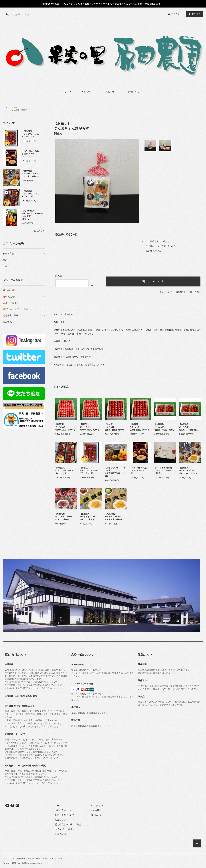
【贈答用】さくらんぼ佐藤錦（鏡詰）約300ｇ (115, 427)
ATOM (64, 834)
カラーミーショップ (10, 858)
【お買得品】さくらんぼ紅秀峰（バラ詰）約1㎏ (189, 427)
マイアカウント (96, 806)
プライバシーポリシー (66, 829)
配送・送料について (65, 815)
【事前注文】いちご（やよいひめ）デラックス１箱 (31, 134)
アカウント (177, 14)
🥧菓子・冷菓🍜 (20, 110)
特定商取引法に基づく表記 (188, 292)
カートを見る (95, 810)
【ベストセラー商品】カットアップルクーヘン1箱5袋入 (164, 470)
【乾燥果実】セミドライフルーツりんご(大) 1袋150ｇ (31, 174)
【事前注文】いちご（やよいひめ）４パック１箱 (31, 194)
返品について (166, 292)
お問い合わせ (134, 92)
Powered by (23, 863)
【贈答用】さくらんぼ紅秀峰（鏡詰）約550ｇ (90, 427)
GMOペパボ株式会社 (42, 858)
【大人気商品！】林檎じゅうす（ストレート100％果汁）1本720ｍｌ (33, 215)
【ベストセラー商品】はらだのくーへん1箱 (31, 154)
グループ (112, 92)
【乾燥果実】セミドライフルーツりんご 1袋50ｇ (88, 517)
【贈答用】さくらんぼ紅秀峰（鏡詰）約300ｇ (139, 427)
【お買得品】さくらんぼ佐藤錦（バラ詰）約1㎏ (164, 427)
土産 (15, 108)
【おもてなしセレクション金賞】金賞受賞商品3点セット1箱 (115, 472)
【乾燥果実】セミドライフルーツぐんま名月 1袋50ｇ (114, 517)
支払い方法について (65, 810)
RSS (57, 834)
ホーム (68, 92)
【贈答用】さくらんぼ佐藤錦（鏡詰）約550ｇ (65, 427)
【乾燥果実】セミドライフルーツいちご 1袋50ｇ (64, 517)
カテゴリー (89, 92)
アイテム (194, 14)
